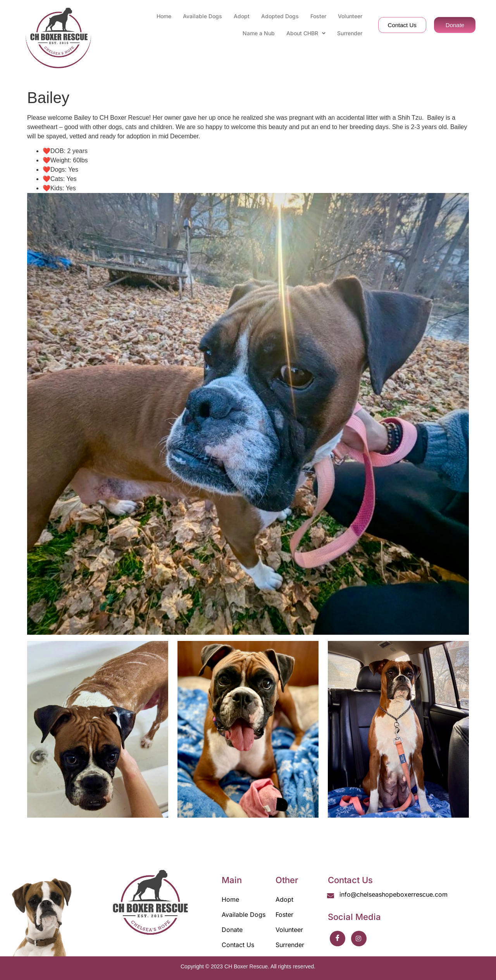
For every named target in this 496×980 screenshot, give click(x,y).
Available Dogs (202, 16)
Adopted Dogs (280, 16)
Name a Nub (259, 33)
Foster (318, 16)
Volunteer (350, 16)
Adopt (242, 16)
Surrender (350, 33)
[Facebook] (338, 939)
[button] (306, 33)
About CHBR (306, 33)
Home (164, 16)
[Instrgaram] (359, 939)
